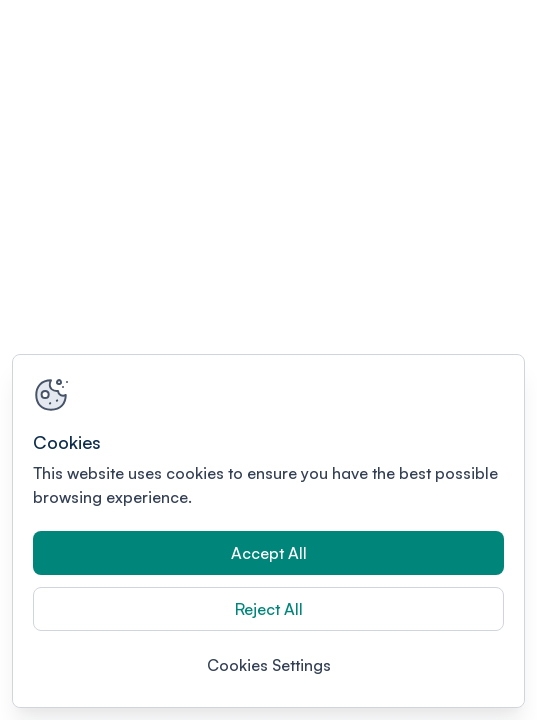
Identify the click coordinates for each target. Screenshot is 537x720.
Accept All (269, 553)
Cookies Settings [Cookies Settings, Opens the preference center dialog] (269, 665)
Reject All (269, 609)
